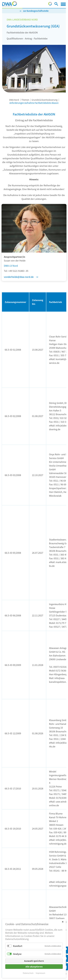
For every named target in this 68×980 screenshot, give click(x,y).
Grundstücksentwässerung (45, 100)
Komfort (18, 946)
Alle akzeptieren (34, 967)
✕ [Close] (63, 922)
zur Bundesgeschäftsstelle (36, 11)
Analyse (17, 954)
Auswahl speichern (34, 961)
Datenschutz (28, 973)
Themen (25, 100)
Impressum (40, 973)
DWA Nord (14, 100)
